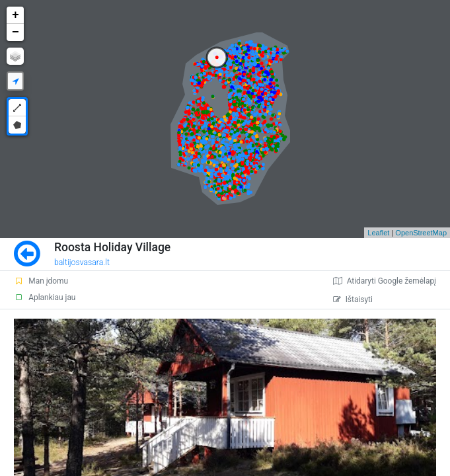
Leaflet (378, 233)
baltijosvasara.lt (82, 262)
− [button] (16, 32)
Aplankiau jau (45, 297)
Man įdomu (41, 281)
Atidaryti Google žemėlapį (385, 281)
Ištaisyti (353, 299)
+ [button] (16, 15)
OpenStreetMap (421, 233)
